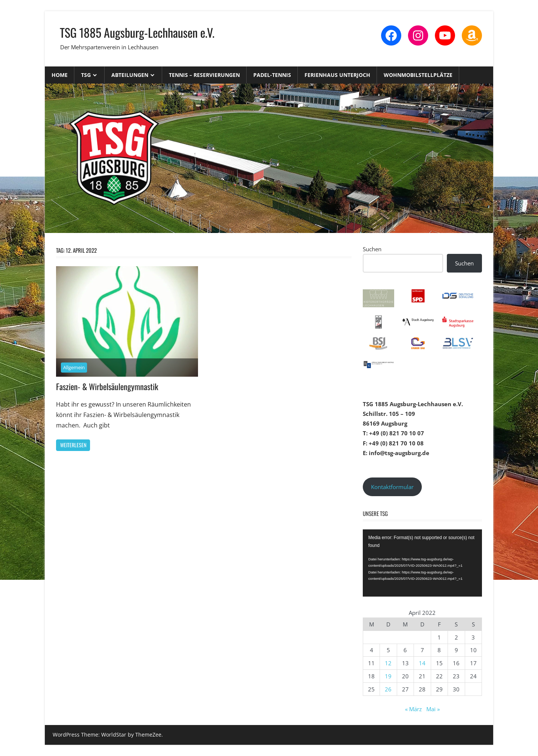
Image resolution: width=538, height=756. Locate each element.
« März (413, 709)
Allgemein (74, 367)
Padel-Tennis (272, 75)
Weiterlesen (73, 445)
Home (60, 75)
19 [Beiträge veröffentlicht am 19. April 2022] (388, 676)
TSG (86, 75)
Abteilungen (130, 75)
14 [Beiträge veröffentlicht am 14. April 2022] (422, 663)
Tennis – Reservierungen (204, 75)
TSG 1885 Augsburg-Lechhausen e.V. (137, 32)
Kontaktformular (392, 487)
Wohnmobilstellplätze (418, 75)
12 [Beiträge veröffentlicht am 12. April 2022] (388, 663)
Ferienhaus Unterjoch (337, 75)
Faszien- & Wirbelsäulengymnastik (107, 386)
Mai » (433, 709)
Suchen (372, 249)
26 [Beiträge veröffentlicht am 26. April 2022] (388, 689)
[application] (422, 563)
